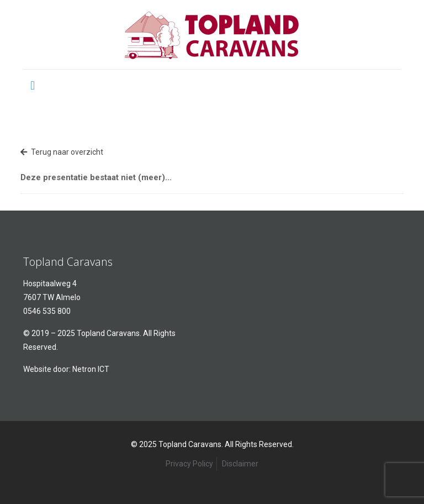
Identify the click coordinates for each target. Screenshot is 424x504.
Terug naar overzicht (62, 152)
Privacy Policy (189, 464)
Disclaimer (240, 464)
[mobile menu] (33, 85)
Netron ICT (91, 369)
